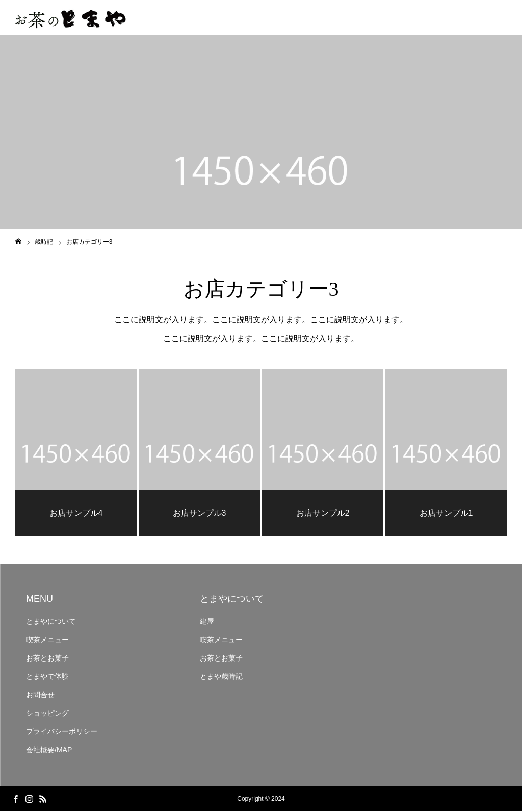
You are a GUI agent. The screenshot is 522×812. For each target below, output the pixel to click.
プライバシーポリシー (62, 732)
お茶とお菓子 (47, 658)
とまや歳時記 (221, 677)
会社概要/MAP (49, 750)
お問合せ (40, 695)
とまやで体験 (47, 677)
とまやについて (51, 622)
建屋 (207, 622)
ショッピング (47, 714)
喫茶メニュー (47, 640)
